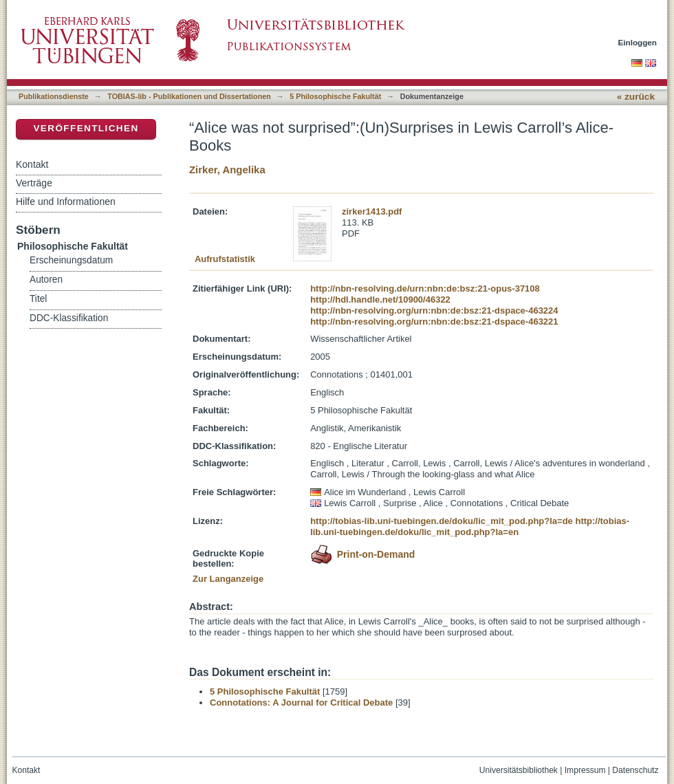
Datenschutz (635, 770)
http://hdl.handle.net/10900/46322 (380, 300)
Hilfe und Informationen (66, 202)
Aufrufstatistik (225, 259)
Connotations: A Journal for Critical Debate (301, 703)
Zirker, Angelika (227, 170)
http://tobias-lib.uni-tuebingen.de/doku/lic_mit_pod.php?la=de (442, 521)
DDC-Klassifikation (69, 318)
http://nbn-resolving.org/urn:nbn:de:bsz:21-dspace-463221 (434, 322)
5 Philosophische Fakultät (335, 96)
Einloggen (638, 42)
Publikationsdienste (54, 96)
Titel (38, 299)
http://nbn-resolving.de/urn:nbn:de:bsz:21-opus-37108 (425, 288)
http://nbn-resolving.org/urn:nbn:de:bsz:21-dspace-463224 (434, 311)
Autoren (46, 280)
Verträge (34, 183)
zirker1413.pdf (372, 211)
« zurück (636, 97)
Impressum (585, 770)
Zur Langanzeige (228, 579)
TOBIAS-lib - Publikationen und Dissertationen (189, 96)
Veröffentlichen (86, 128)
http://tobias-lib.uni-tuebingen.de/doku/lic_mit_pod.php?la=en (470, 526)
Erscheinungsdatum (71, 260)
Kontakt (32, 164)
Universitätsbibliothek (519, 770)
